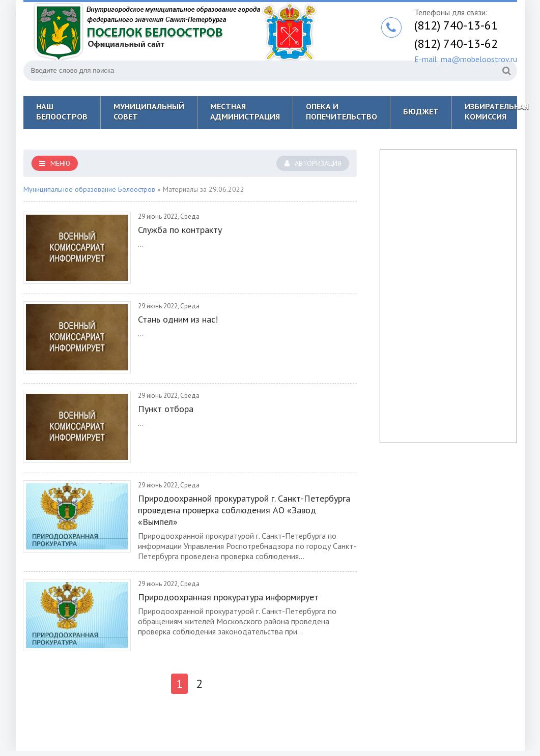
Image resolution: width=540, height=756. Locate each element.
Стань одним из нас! (178, 319)
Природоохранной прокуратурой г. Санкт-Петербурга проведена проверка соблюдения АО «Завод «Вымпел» (244, 510)
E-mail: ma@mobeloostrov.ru (466, 59)
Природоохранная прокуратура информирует (228, 597)
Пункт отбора (166, 409)
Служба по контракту (180, 230)
